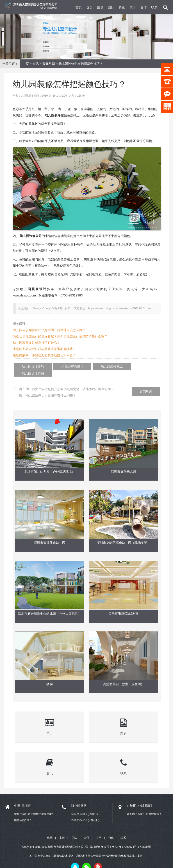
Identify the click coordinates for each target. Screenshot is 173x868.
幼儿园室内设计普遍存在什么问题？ (51, 389)
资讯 (122, 7)
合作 (143, 7)
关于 (133, 7)
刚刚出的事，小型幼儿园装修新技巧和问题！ (44, 355)
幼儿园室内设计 (62, 366)
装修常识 (49, 64)
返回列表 (146, 385)
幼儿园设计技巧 (30, 366)
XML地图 (145, 840)
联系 (154, 7)
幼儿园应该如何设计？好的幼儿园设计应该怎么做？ (49, 330)
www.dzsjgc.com (24, 295)
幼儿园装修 (53, 115)
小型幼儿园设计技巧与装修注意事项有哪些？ (44, 349)
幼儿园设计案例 (127, 366)
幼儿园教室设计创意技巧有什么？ (36, 343)
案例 (100, 7)
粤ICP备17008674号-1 (125, 840)
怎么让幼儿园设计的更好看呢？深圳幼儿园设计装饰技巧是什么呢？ (60, 336)
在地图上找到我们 (139, 799)
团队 (111, 7)
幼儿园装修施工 (95, 366)
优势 (89, 7)
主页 (26, 64)
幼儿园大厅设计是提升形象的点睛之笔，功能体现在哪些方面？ (70, 382)
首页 (79, 7)
